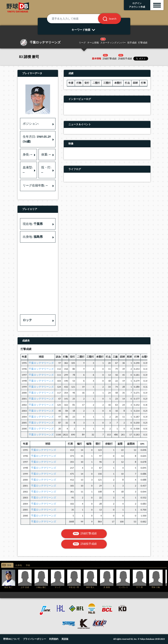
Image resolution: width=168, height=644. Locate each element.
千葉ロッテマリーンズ (41, 363)
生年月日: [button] (37, 139)
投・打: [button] (46, 170)
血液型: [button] (28, 170)
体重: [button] (46, 155)
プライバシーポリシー (34, 639)
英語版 (65, 639)
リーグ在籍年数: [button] (35, 185)
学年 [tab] (9, 565)
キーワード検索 (84, 30)
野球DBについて (12, 639)
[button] (38, 320)
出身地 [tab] (19, 565)
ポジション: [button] (31, 124)
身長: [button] (28, 155)
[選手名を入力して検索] (77, 19)
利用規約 (54, 639)
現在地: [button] (33, 224)
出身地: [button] (33, 237)
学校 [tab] (28, 565)
